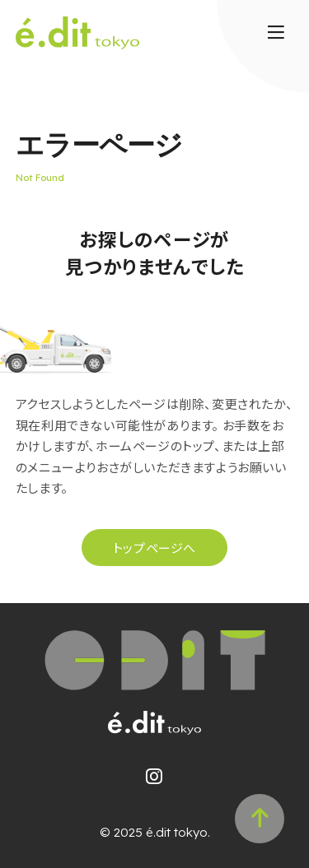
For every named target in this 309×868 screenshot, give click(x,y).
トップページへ (154, 548)
